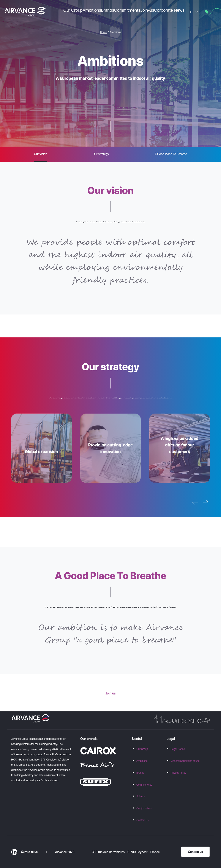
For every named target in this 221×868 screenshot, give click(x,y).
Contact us (142, 820)
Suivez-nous (24, 852)
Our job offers (144, 808)
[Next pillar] (205, 502)
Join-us (140, 796)
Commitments (144, 785)
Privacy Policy (178, 773)
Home (103, 32)
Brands (140, 773)
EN (194, 12)
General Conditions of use (185, 761)
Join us (110, 693)
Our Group (142, 749)
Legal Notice (178, 749)
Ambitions (142, 761)
